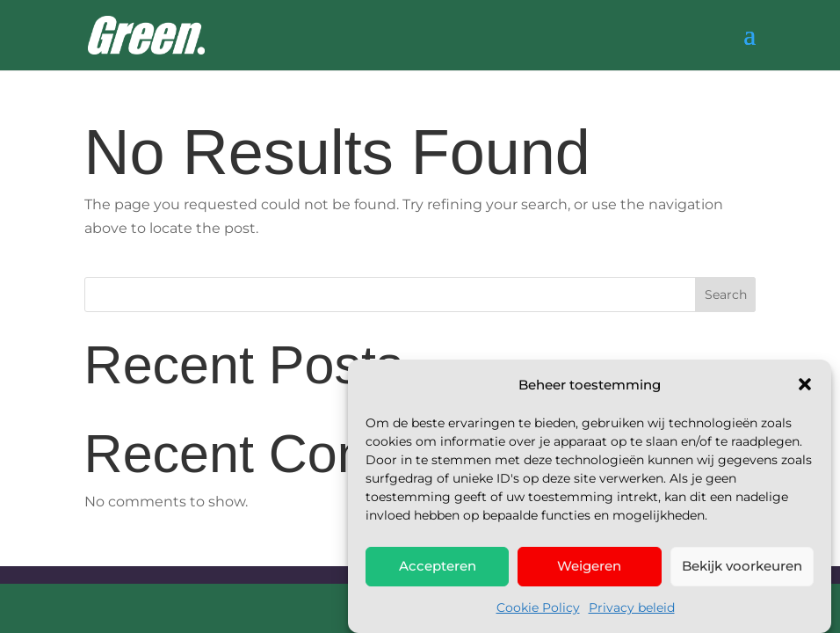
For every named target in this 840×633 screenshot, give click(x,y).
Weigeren (589, 568)
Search (726, 295)
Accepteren (438, 568)
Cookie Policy (538, 610)
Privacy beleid (632, 610)
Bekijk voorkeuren (742, 568)
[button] (805, 387)
